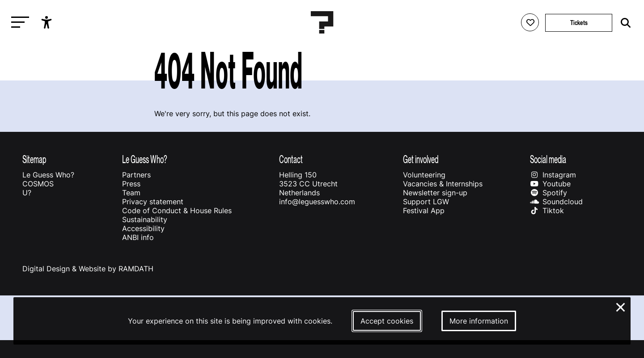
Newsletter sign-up (435, 193)
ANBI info (138, 237)
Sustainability (145, 219)
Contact (291, 159)
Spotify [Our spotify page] (549, 193)
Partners (136, 175)
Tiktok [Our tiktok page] (547, 211)
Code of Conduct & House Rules (177, 211)
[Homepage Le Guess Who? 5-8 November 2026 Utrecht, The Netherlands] (322, 22)
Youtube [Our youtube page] (550, 184)
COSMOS (38, 184)
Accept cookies (387, 321)
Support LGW (426, 202)
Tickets (579, 23)
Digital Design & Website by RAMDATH (88, 269)
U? (27, 193)
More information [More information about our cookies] (479, 321)
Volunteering (424, 175)
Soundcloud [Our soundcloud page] (556, 202)
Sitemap (34, 159)
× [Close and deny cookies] (621, 306)
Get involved (421, 159)
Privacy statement (153, 202)
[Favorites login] (530, 22)
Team (131, 193)
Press (131, 184)
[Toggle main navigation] (18, 23)
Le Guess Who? (48, 175)
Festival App (424, 211)
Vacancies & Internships (443, 184)
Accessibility (143, 228)
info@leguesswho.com (317, 202)
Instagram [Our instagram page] (553, 175)
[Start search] (623, 23)
